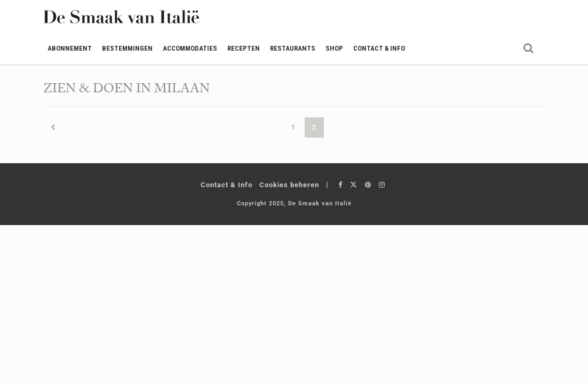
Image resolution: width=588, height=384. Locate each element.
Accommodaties (190, 48)
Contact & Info (379, 48)
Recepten (244, 48)
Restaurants (293, 48)
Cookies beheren (289, 185)
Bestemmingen (127, 48)
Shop (334, 48)
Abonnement (70, 48)
